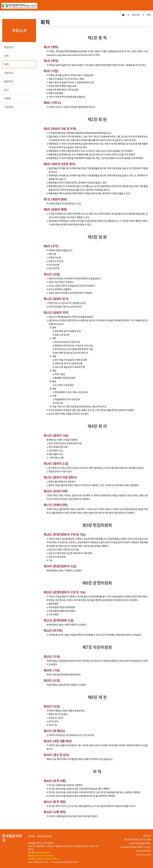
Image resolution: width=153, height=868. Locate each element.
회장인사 (9, 47)
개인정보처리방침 (45, 836)
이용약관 (31, 836)
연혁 (6, 56)
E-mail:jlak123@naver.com (65, 862)
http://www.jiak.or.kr (38, 862)
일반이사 (9, 81)
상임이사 (9, 73)
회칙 (6, 64)
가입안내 (9, 107)
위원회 (8, 98)
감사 (6, 90)
